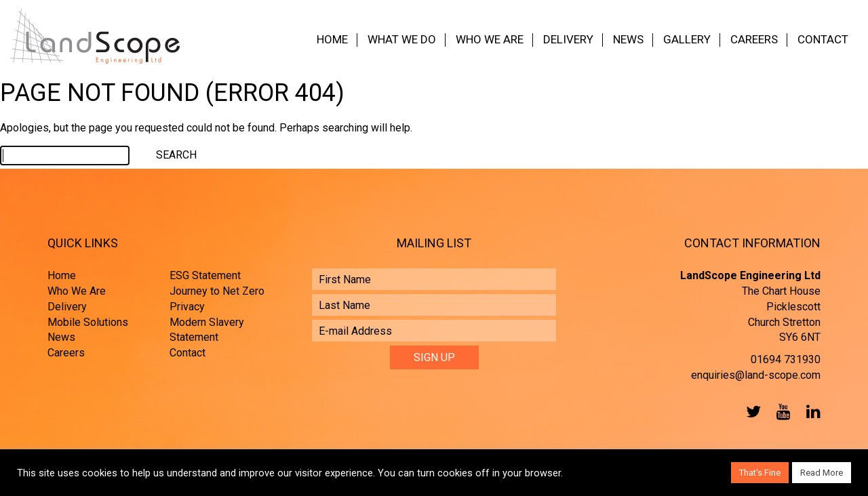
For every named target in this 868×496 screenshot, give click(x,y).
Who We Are (490, 39)
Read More (822, 473)
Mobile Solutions (88, 322)
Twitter (751, 411)
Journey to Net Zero (217, 291)
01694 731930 (786, 359)
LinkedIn (810, 411)
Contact (823, 39)
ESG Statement (205, 275)
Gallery (687, 39)
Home (332, 39)
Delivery (568, 39)
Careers (754, 39)
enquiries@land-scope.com (756, 375)
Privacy (187, 307)
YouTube (781, 411)
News (628, 39)
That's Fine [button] (760, 473)
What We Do (402, 39)
